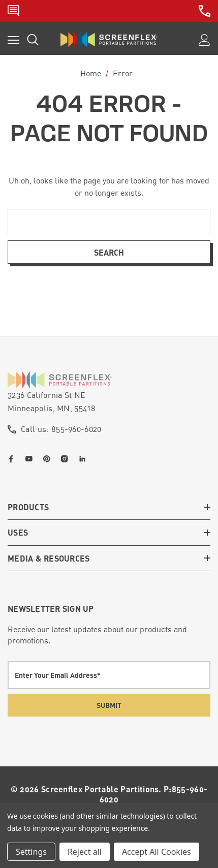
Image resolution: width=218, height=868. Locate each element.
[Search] (33, 40)
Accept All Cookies (157, 852)
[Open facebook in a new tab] (13, 459)
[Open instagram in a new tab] (67, 459)
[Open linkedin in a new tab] (84, 459)
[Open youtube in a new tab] (31, 459)
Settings (31, 852)
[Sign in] (205, 40)
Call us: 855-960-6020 (61, 429)
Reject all (85, 852)
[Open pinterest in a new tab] (49, 459)
